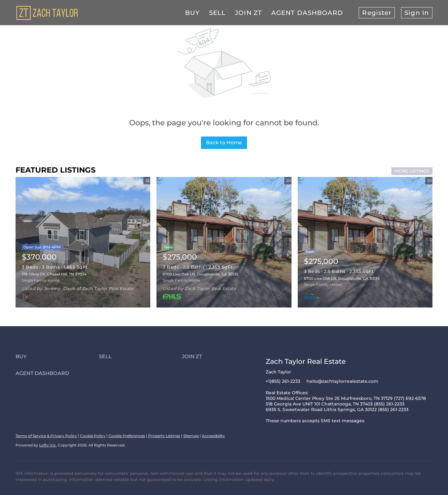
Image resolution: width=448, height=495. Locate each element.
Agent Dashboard (307, 13)
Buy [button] (192, 13)
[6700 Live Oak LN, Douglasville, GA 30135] (365, 242)
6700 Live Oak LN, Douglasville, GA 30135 (201, 274)
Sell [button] (217, 13)
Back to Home (224, 143)
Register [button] (377, 13)
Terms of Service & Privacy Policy (46, 436)
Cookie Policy (93, 436)
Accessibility (213, 436)
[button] (57, 356)
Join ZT (248, 13)
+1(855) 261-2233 (283, 381)
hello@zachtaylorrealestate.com (342, 381)
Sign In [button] (417, 13)
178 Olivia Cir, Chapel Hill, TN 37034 (54, 274)
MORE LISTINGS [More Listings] (412, 171)
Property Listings (164, 436)
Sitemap (191, 436)
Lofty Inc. (48, 445)
